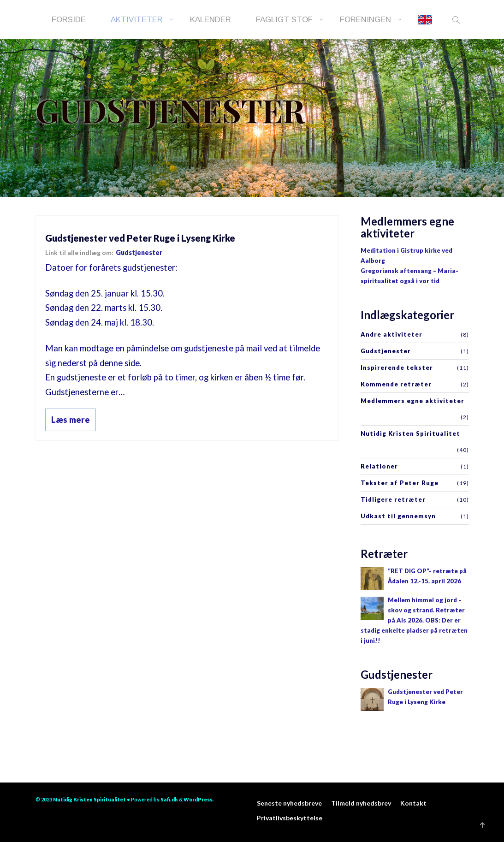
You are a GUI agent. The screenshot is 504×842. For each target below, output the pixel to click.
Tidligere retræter (393, 499)
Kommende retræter (396, 384)
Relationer (379, 466)
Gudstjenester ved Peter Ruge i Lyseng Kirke (140, 238)
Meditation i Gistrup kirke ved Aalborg (406, 255)
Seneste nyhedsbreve (289, 803)
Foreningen (365, 20)
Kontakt (413, 803)
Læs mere (71, 420)
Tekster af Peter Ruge (400, 483)
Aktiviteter (137, 20)
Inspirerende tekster (397, 368)
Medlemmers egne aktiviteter (412, 401)
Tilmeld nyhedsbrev (361, 803)
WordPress (198, 799)
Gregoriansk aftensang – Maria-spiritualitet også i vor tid (409, 276)
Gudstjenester (139, 252)
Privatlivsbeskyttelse (290, 818)
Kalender (210, 20)
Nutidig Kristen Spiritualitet (410, 433)
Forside (69, 20)
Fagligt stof (284, 20)
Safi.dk (169, 799)
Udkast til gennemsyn (398, 516)
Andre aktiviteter (391, 334)
